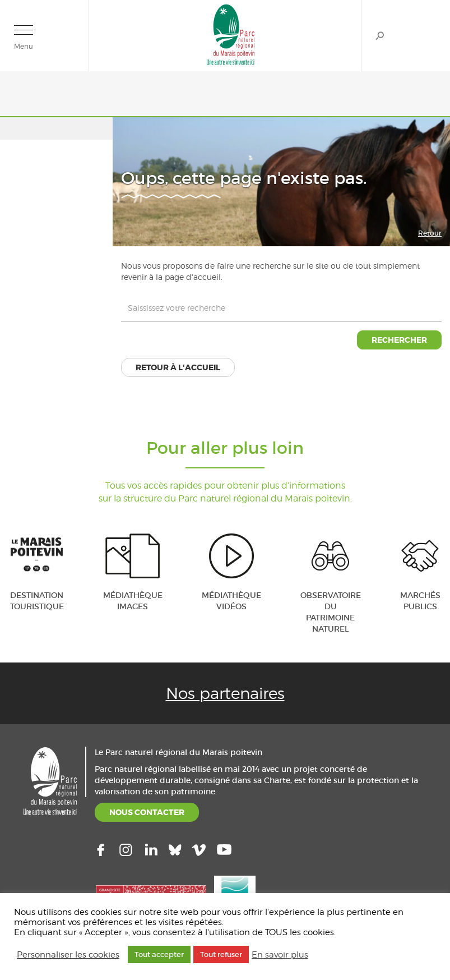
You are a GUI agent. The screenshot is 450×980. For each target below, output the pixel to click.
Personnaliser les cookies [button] (68, 955)
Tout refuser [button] (221, 954)
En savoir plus (280, 955)
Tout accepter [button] (159, 954)
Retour (430, 233)
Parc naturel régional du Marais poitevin (231, 34)
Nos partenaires (225, 693)
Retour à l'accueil (178, 367)
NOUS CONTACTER (147, 812)
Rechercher (380, 36)
